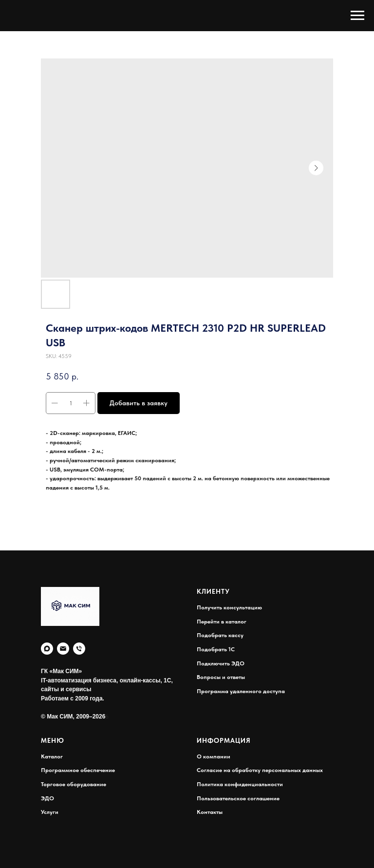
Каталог (52, 756)
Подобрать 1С (216, 649)
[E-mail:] (63, 649)
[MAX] (47, 649)
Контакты (210, 812)
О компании (214, 756)
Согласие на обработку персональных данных (260, 770)
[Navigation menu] (357, 16)
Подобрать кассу (220, 635)
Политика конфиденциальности (240, 784)
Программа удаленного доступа (241, 691)
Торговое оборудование (74, 784)
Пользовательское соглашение (238, 798)
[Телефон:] (79, 649)
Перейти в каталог (222, 622)
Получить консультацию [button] (229, 607)
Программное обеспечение (78, 770)
